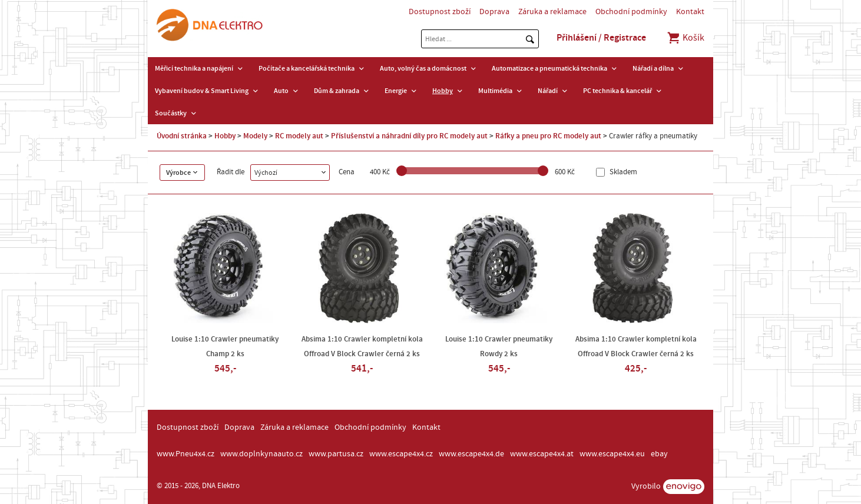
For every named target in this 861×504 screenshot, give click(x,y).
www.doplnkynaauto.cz (261, 454)
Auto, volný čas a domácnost (423, 68)
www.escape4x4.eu (612, 454)
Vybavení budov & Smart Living (202, 91)
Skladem (622, 172)
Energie (396, 91)
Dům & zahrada (337, 91)
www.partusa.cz (336, 454)
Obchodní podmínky (631, 12)
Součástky (171, 113)
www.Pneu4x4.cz (186, 454)
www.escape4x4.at (542, 454)
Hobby (443, 91)
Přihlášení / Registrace (601, 38)
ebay (659, 454)
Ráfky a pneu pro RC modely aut (548, 136)
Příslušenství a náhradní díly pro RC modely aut (409, 136)
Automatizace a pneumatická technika (549, 68)
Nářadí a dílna (653, 68)
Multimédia (495, 91)
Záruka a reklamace (552, 12)
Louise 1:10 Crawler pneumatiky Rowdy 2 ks (499, 346)
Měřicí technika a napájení (194, 68)
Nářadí (548, 91)
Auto (281, 91)
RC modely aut (299, 136)
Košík (685, 38)
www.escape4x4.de (471, 454)
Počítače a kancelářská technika (307, 68)
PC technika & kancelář (617, 91)
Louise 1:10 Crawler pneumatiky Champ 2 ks (225, 346)
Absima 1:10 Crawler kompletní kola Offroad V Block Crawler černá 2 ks (362, 346)
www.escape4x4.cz (401, 454)
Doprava (494, 12)
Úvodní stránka (182, 136)
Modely (255, 136)
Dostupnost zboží (440, 12)
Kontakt (690, 12)
